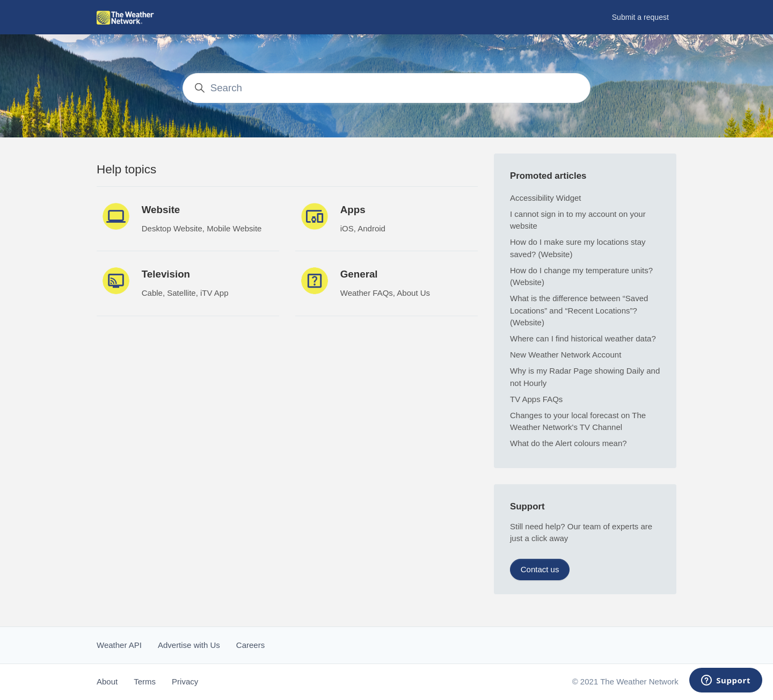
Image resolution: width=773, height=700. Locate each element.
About (107, 681)
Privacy (185, 681)
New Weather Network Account (566, 355)
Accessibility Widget (546, 198)
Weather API (119, 645)
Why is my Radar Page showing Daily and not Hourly (585, 377)
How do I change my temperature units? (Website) (581, 276)
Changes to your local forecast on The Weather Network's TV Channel (578, 421)
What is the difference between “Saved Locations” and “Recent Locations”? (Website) (579, 310)
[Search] (387, 88)
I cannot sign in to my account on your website (578, 220)
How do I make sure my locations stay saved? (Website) (578, 248)
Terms (145, 681)
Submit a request (640, 17)
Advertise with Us (189, 645)
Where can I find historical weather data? (583, 338)
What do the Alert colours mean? (568, 443)
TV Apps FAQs (536, 399)
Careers (250, 645)
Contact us (540, 569)
